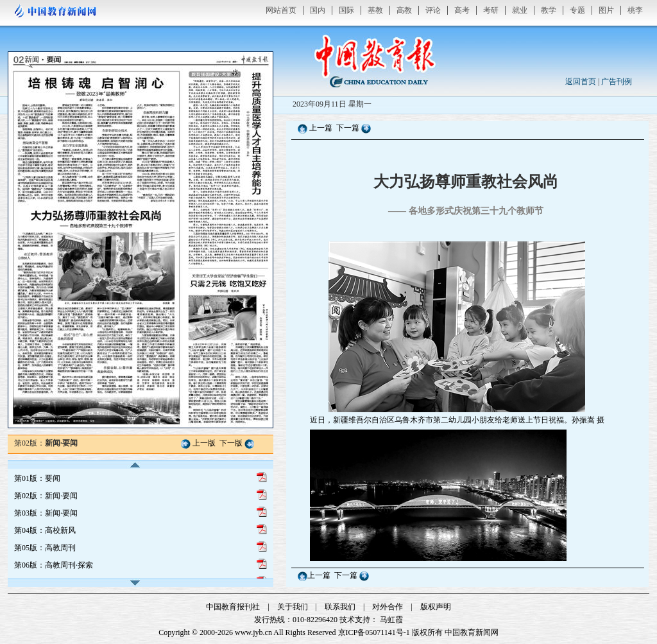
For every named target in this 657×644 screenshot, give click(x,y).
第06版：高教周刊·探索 (54, 565)
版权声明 (436, 607)
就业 (520, 10)
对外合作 (388, 607)
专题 (577, 10)
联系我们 (340, 607)
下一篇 (349, 128)
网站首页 (281, 10)
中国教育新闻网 (472, 632)
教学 (549, 10)
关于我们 (293, 607)
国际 (346, 10)
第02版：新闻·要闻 (46, 496)
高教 (404, 10)
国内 (318, 10)
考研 (491, 10)
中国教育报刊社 (233, 607)
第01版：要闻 (37, 478)
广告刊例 (617, 82)
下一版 (231, 443)
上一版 (204, 443)
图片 (606, 10)
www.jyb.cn (253, 632)
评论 (433, 10)
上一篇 (321, 128)
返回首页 (581, 82)
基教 (375, 10)
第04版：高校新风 (45, 530)
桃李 (635, 10)
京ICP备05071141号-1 (374, 632)
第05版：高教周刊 (45, 548)
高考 (462, 10)
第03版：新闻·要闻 (46, 513)
